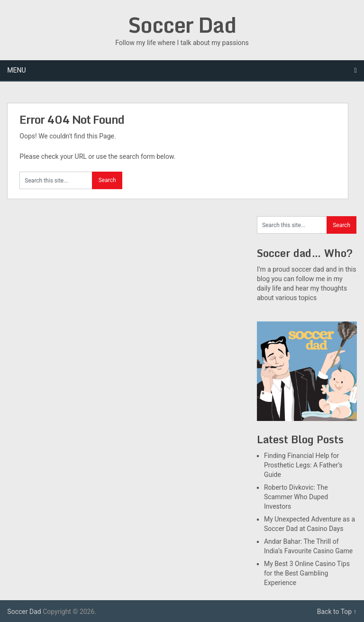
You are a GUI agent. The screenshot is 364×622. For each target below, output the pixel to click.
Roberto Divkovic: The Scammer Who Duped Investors (296, 497)
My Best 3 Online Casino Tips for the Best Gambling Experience (307, 573)
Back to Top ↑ (337, 612)
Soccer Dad (182, 25)
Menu (16, 70)
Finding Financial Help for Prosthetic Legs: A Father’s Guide (303, 465)
